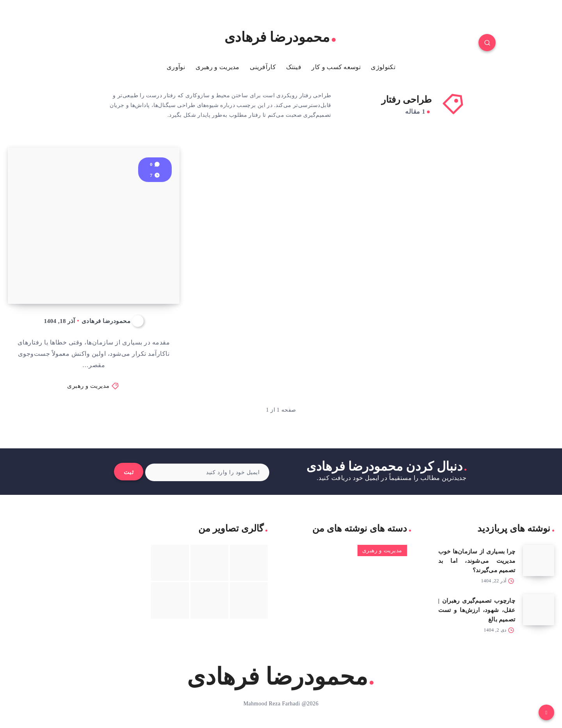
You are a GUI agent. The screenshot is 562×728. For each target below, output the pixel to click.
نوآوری (176, 67)
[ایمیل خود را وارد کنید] (207, 472)
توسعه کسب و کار (336, 67)
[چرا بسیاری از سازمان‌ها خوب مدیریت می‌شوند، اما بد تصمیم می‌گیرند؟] (539, 560)
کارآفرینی (263, 67)
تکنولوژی (383, 67)
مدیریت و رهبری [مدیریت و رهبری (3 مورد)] (382, 550)
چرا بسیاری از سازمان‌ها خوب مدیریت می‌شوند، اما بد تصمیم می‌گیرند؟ (477, 561)
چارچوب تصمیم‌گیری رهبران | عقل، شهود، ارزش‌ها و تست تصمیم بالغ (477, 610)
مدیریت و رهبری (218, 67)
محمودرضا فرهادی (280, 37)
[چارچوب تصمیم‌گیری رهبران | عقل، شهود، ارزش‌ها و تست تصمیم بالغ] (539, 610)
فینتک (294, 67)
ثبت (129, 472)
